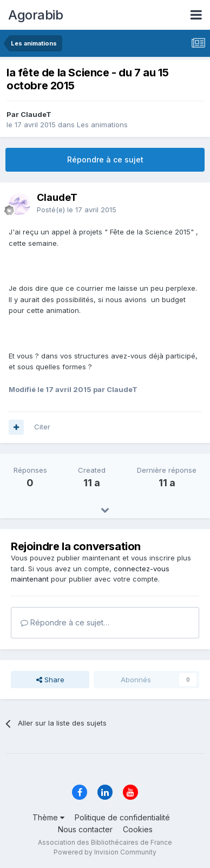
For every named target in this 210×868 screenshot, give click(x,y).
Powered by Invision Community (105, 852)
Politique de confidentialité (122, 817)
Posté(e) (77, 210)
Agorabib (35, 15)
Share (50, 680)
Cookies (138, 829)
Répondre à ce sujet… (65, 622)
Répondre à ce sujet (105, 159)
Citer (42, 427)
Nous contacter (85, 829)
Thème (48, 817)
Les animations (102, 125)
